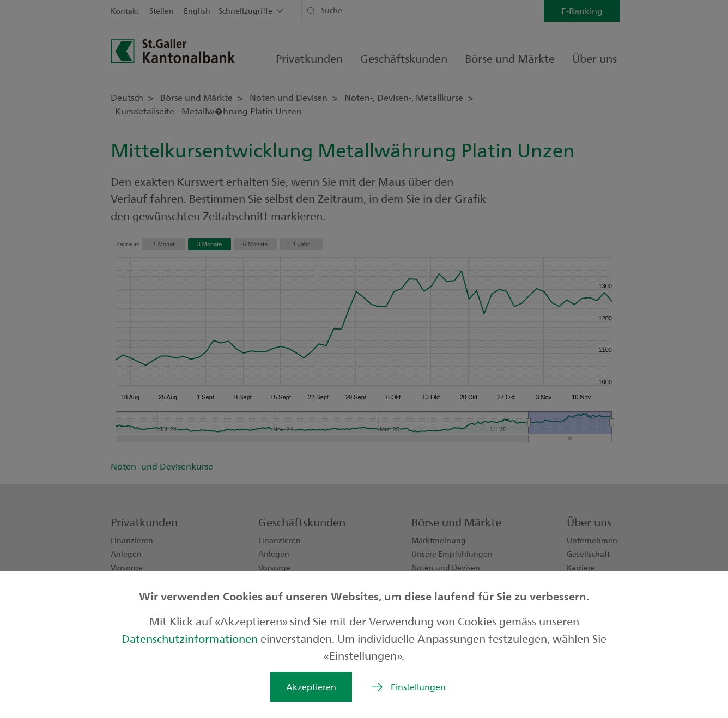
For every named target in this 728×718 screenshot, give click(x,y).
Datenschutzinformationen (191, 638)
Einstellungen (418, 687)
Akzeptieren (311, 687)
